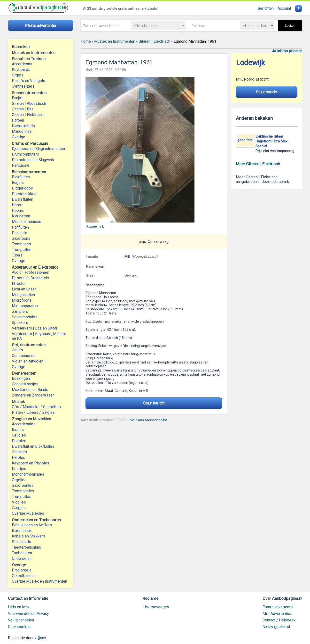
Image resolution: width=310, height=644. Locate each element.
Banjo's (18, 98)
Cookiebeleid (19, 627)
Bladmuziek (22, 531)
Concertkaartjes (25, 384)
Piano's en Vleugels (28, 81)
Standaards (21, 542)
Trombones (21, 244)
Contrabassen (24, 356)
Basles (18, 430)
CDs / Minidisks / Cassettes (36, 407)
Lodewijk (250, 63)
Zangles (19, 508)
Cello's (17, 350)
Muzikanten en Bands (30, 390)
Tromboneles (23, 491)
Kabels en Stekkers (28, 536)
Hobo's (18, 205)
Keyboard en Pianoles (31, 463)
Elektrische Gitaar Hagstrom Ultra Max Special (271, 141)
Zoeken (290, 26)
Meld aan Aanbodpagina (148, 420)
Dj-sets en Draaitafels (31, 278)
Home (86, 41)
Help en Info (18, 607)
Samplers (20, 311)
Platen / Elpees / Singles (33, 412)
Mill (127, 256)
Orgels (18, 75)
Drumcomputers (25, 154)
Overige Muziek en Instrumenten (39, 581)
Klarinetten (21, 216)
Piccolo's (19, 233)
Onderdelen (22, 558)
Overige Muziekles (28, 513)
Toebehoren (22, 553)
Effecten (19, 284)
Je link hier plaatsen (287, 51)
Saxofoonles (23, 485)
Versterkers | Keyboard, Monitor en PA (39, 336)
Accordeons (22, 64)
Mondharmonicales (28, 474)
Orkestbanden (24, 576)
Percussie (21, 165)
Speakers (20, 323)
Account (284, 8)
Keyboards (21, 70)
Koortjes (19, 469)
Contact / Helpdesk (279, 620)
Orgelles (19, 480)
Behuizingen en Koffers (32, 525)
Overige (19, 137)
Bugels (18, 183)
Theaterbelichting (27, 547)
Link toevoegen (156, 607)
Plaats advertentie (278, 607)
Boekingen (21, 378)
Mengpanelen (23, 295)
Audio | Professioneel (31, 272)
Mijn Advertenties (277, 614)
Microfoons (22, 300)
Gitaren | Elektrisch (28, 115)
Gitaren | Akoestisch (29, 103)
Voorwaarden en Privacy (28, 614)
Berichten (266, 8)
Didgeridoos (22, 188)
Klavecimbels (23, 126)
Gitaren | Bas (23, 109)
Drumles (19, 441)
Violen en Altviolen (28, 361)
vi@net (40, 638)
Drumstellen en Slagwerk (33, 160)
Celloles (19, 435)
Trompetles (22, 497)
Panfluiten (20, 227)
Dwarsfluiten (23, 199)
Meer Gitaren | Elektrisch (258, 164)
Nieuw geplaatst (276, 627)
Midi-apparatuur (25, 306)
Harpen (18, 120)
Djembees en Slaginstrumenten (38, 149)
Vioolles (19, 502)
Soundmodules (25, 317)
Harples (19, 458)
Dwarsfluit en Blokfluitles (33, 446)
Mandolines (22, 131)
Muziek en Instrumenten (115, 41)
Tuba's (17, 255)
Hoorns (18, 211)
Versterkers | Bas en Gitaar (35, 328)
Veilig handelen (21, 620)
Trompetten (22, 250)
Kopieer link (95, 226)
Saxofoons (21, 238)
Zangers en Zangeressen (33, 395)
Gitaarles (19, 452)
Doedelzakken (24, 194)
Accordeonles (24, 424)
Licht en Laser (24, 289)
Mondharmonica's (27, 222)
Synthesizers (23, 86)
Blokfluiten (21, 177)
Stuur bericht (154, 403)
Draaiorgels (22, 570)
